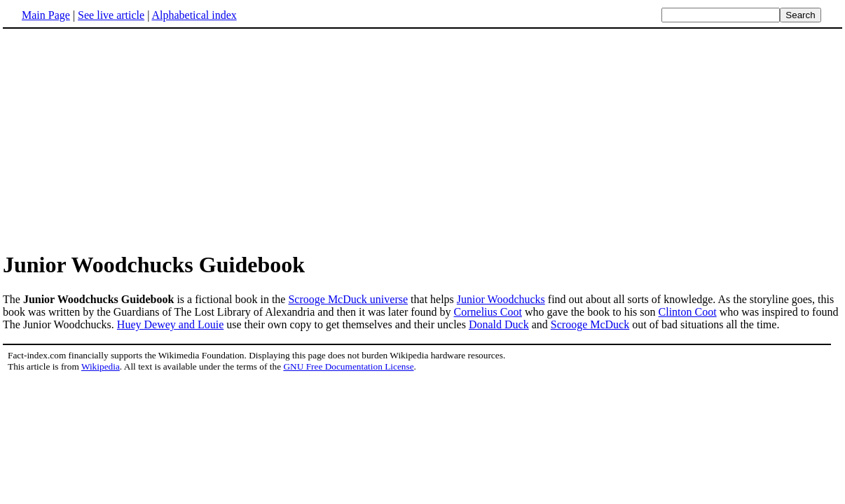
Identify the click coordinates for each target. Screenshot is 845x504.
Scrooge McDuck (590, 324)
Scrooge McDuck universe (348, 299)
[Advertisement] (121, 139)
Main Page (46, 15)
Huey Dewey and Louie (170, 324)
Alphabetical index (194, 15)
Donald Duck (499, 324)
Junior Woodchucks (501, 299)
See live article (111, 15)
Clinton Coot (688, 312)
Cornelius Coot (488, 312)
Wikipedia (101, 366)
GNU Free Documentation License (348, 366)
